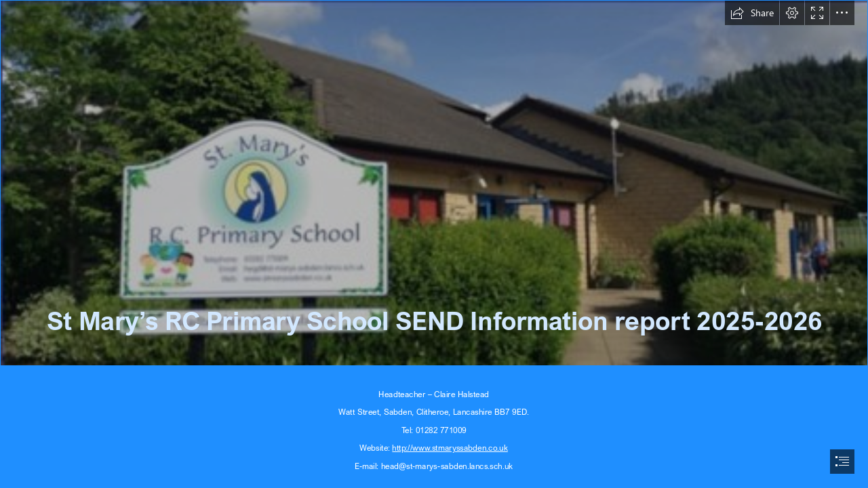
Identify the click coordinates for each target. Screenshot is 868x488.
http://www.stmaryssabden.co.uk (451, 448)
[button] (752, 13)
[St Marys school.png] (434, 183)
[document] (434, 244)
